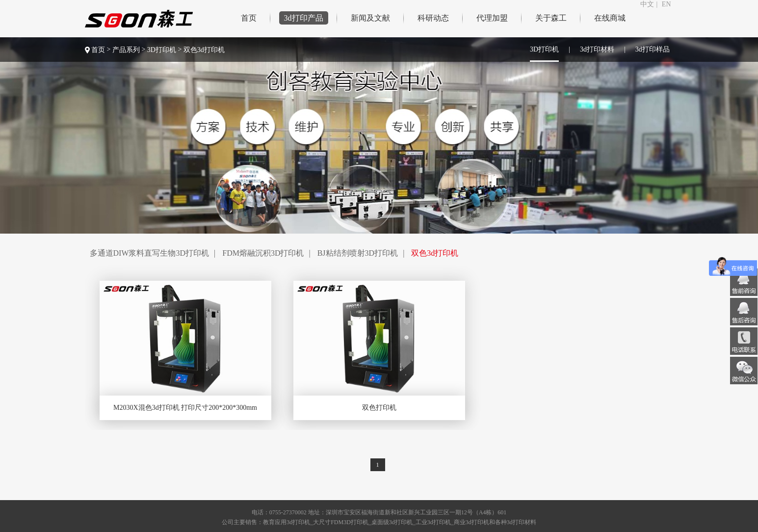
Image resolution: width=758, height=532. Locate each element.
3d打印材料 (597, 49)
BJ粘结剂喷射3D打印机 (358, 253)
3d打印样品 (653, 49)
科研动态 (433, 18)
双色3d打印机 (204, 50)
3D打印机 (163, 50)
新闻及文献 (370, 18)
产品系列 (126, 50)
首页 (249, 18)
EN (667, 4)
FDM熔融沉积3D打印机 (263, 253)
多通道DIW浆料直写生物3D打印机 (150, 253)
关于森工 (551, 18)
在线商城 (610, 18)
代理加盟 (492, 18)
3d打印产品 (304, 18)
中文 (647, 4)
